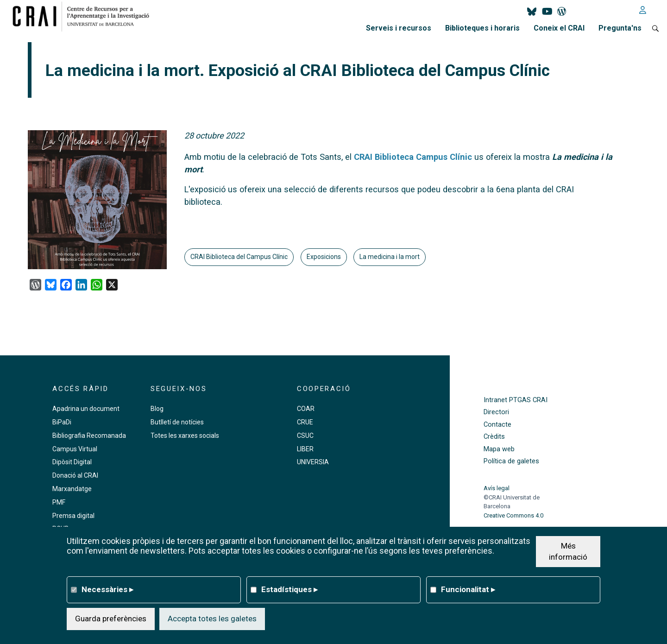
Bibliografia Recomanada (89, 436)
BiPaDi (62, 422)
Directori (496, 412)
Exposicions (324, 257)
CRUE (305, 422)
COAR (306, 409)
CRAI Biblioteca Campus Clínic (413, 157)
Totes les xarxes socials (185, 436)
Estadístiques (289, 589)
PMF (59, 502)
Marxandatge (72, 489)
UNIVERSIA (313, 462)
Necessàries (107, 589)
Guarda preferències (111, 619)
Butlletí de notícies (177, 422)
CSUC (305, 436)
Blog (157, 409)
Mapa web (499, 449)
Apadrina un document (86, 409)
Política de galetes (511, 461)
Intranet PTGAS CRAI (516, 400)
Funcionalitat (468, 589)
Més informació (568, 551)
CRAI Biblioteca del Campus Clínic (239, 257)
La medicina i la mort (390, 257)
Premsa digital (73, 516)
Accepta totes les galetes (212, 619)
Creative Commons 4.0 (513, 515)
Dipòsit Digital (72, 462)
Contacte (497, 425)
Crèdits (494, 437)
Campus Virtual (75, 449)
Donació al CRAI (75, 475)
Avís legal (497, 488)
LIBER (305, 449)
